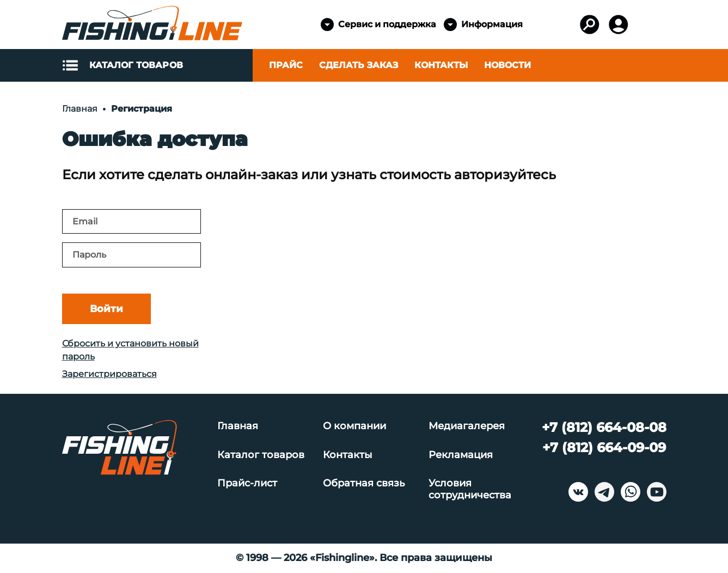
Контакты (441, 65)
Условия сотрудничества (470, 489)
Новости (507, 65)
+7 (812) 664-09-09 (604, 447)
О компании (354, 426)
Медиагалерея (467, 426)
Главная (238, 426)
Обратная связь (364, 483)
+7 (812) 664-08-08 (604, 427)
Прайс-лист (247, 483)
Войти (106, 309)
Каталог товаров (261, 455)
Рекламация (461, 455)
